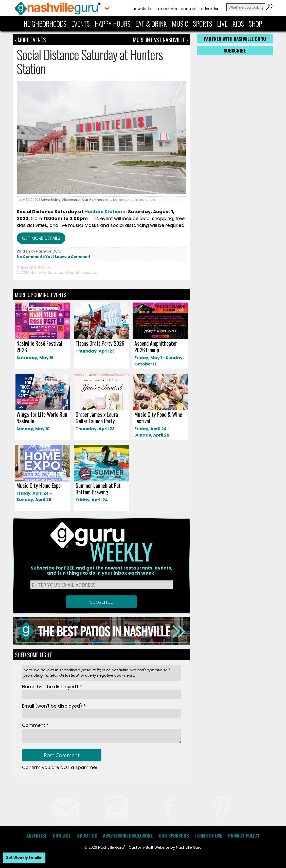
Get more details (41, 238)
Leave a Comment (73, 257)
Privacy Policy (244, 836)
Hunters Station (103, 212)
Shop (255, 24)
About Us (87, 836)
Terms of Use (208, 836)
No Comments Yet (34, 257)
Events (81, 24)
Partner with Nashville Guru (235, 39)
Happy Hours (113, 24)
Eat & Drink (151, 24)
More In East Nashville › (160, 40)
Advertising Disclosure (60, 200)
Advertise (210, 9)
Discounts (167, 9)
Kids (238, 24)
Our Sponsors (174, 836)
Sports (203, 24)
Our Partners (93, 200)
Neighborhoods (45, 24)
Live (222, 24)
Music (180, 24)
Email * (54, 706)
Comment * (35, 725)
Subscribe (235, 51)
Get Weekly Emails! (24, 858)
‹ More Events (30, 40)
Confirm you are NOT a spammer (60, 767)
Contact (189, 9)
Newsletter (143, 9)
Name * (52, 687)
